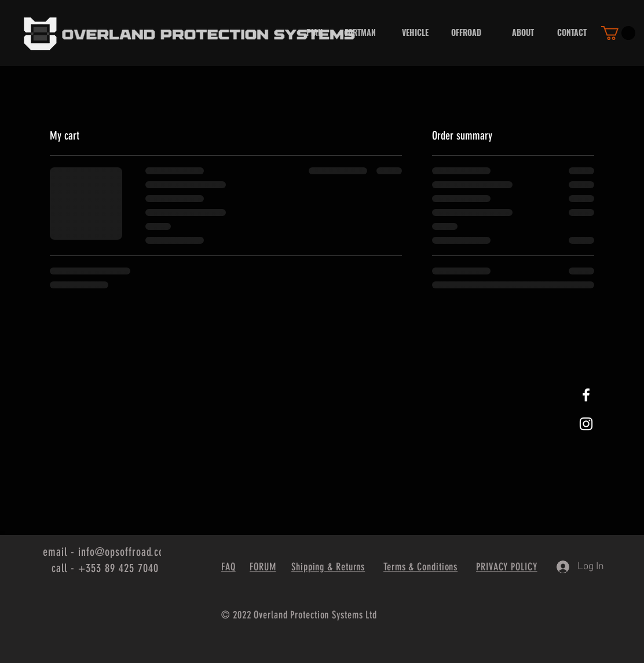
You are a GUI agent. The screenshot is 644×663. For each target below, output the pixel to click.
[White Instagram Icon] (586, 424)
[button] (618, 33)
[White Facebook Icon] (586, 395)
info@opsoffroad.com (125, 552)
